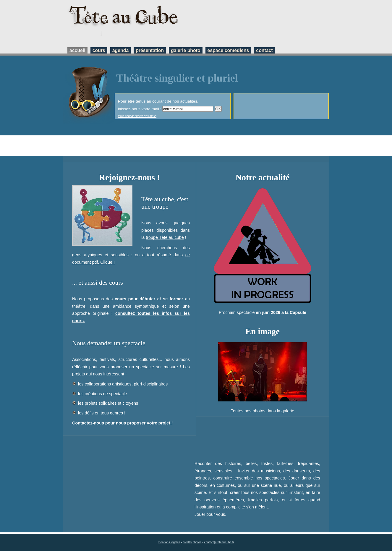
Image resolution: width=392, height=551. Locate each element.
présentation (150, 50)
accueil (77, 50)
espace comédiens (228, 50)
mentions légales (169, 542)
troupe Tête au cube (165, 237)
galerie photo (186, 50)
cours (99, 50)
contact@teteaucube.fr (219, 542)
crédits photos (192, 542)
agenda (120, 50)
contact (264, 50)
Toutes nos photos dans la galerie (263, 411)
